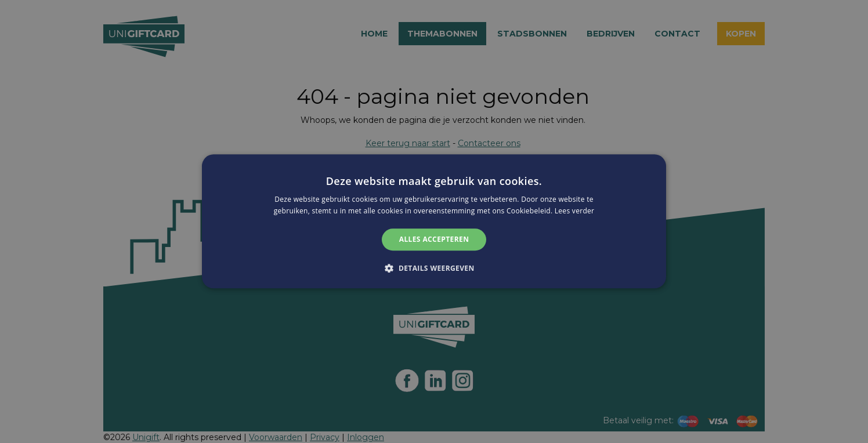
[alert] (434, 221)
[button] (434, 268)
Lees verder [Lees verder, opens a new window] (575, 211)
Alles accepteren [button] (434, 239)
